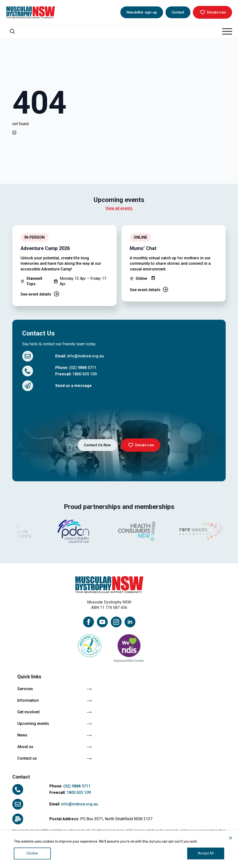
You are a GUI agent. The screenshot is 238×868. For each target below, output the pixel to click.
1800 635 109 (85, 374)
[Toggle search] (12, 31)
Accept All (206, 853)
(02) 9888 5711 (83, 368)
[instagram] (116, 622)
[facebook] (89, 622)
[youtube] (102, 622)
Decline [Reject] (32, 853)
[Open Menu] (227, 31)
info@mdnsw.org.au (85, 356)
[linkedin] (130, 622)
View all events (119, 208)
